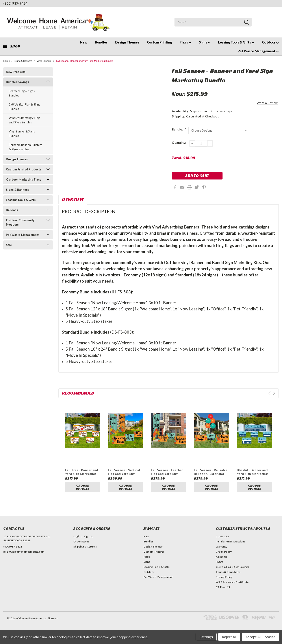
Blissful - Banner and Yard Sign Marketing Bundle (252, 474)
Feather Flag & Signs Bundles (22, 93)
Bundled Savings (18, 82)
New (84, 42)
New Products (16, 72)
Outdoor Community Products (20, 222)
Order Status (81, 541)
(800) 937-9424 (15, 3)
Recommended (78, 393)
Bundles (101, 42)
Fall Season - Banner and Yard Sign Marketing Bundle (85, 61)
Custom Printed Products (24, 169)
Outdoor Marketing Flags (24, 179)
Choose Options (83, 487)
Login (77, 536)
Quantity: (179, 143)
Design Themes (127, 42)
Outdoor (270, 42)
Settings (206, 637)
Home (7, 61)
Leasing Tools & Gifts (236, 42)
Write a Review (267, 103)
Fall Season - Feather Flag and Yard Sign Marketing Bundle (167, 474)
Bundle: (179, 129)
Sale (9, 245)
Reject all (229, 637)
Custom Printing (160, 42)
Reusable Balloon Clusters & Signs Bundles (25, 147)
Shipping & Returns (85, 547)
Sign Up (89, 536)
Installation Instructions (230, 541)
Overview (73, 199)
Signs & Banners (23, 61)
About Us (222, 557)
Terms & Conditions (228, 572)
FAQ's (219, 562)
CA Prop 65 (223, 587)
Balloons (12, 210)
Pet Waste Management (258, 51)
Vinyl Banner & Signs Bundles (22, 134)
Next (274, 393)
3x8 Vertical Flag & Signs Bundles (24, 107)
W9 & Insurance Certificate (232, 582)
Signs (205, 42)
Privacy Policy (224, 577)
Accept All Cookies (260, 637)
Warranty (221, 547)
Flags (186, 42)
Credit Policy (224, 552)
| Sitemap (52, 618)
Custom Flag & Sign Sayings (232, 567)
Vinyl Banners (44, 61)
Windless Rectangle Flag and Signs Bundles (24, 120)
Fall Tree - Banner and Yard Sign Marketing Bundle (82, 474)
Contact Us (223, 536)
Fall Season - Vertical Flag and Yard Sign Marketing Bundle (124, 474)
